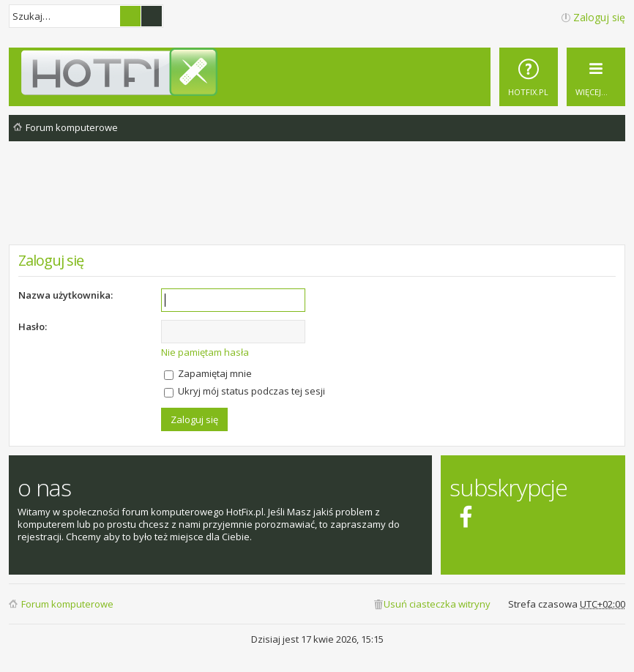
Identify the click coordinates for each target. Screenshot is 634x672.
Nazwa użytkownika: (66, 295)
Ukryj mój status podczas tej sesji (245, 391)
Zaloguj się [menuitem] (599, 17)
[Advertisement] (317, 204)
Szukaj (130, 16)
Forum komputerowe (67, 604)
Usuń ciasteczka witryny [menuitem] (437, 604)
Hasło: (33, 326)
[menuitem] (529, 77)
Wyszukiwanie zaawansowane (152, 16)
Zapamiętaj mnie (208, 373)
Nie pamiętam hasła (205, 352)
